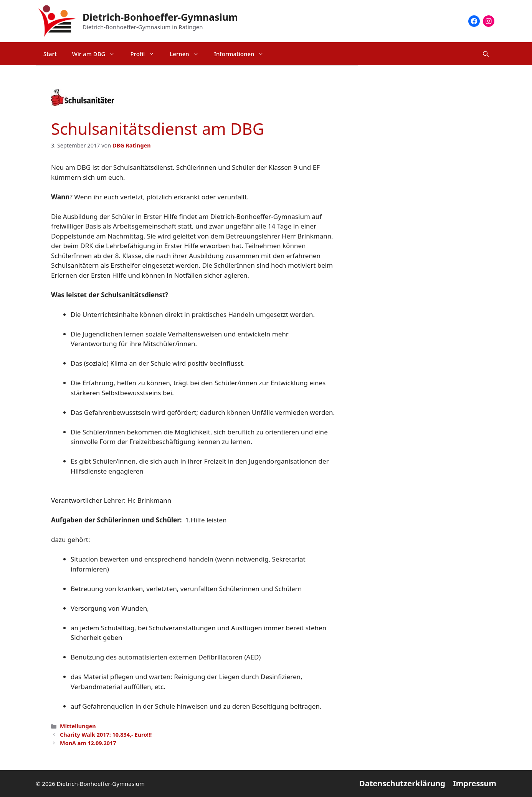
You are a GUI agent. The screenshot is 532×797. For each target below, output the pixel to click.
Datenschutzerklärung (402, 783)
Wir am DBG (97, 54)
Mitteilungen (78, 726)
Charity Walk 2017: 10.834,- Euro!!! (106, 735)
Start (50, 54)
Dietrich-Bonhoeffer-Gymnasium (160, 17)
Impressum (475, 783)
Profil (146, 54)
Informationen (243, 54)
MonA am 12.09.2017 (88, 743)
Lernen (188, 54)
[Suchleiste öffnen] (486, 54)
